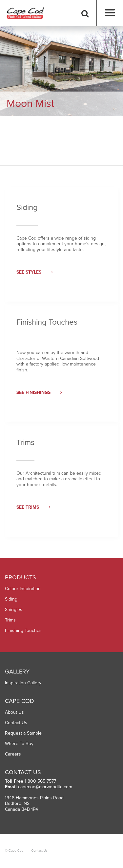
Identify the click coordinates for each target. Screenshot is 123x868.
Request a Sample (23, 733)
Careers (13, 754)
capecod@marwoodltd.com (45, 787)
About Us (14, 712)
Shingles (14, 610)
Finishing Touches (23, 630)
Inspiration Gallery (23, 683)
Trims (10, 620)
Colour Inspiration (23, 589)
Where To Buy (19, 744)
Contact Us (16, 723)
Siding (11, 599)
